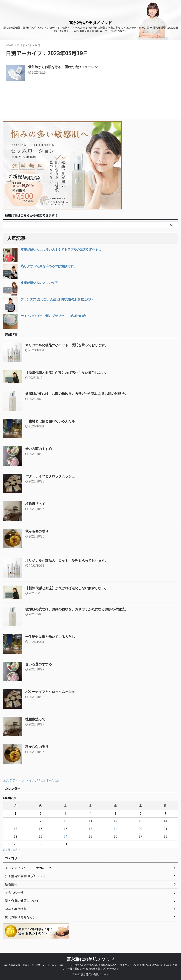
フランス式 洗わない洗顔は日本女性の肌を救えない (57, 299)
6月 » (17, 850)
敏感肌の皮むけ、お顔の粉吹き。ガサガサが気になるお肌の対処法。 (80, 394)
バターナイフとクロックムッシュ (52, 476)
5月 (30, 45)
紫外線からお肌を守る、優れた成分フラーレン (65, 67)
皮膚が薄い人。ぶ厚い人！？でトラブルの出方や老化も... (61, 250)
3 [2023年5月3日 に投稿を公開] (65, 814)
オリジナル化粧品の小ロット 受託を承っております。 (69, 345)
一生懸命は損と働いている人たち (52, 421)
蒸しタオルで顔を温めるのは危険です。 (49, 266)
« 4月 (7, 850)
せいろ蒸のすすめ (39, 449)
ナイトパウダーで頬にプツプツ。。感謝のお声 (53, 316)
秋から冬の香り (38, 531)
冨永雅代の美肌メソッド (90, 23)
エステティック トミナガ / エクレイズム (31, 780)
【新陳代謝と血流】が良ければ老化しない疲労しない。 (69, 373)
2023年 (21, 45)
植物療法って (36, 504)
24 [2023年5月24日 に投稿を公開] (66, 836)
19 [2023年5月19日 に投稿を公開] (116, 829)
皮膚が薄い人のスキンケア (39, 283)
